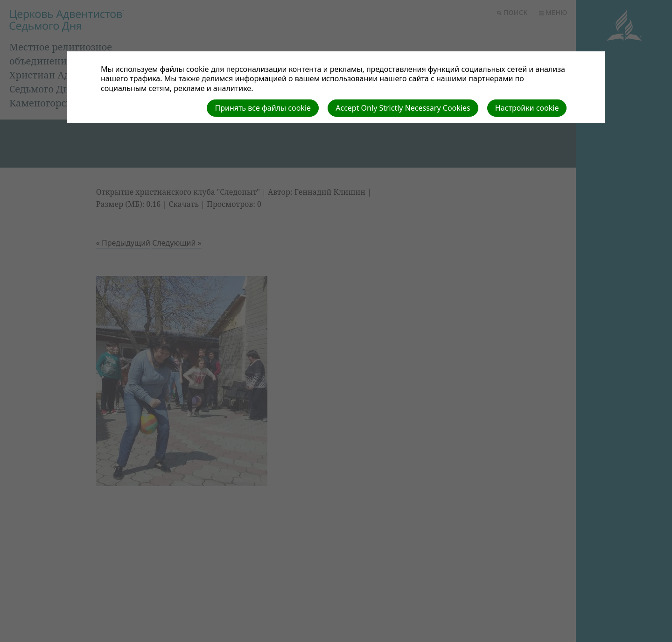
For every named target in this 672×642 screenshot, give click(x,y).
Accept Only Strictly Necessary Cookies (403, 108)
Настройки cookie (527, 108)
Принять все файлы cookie (263, 108)
